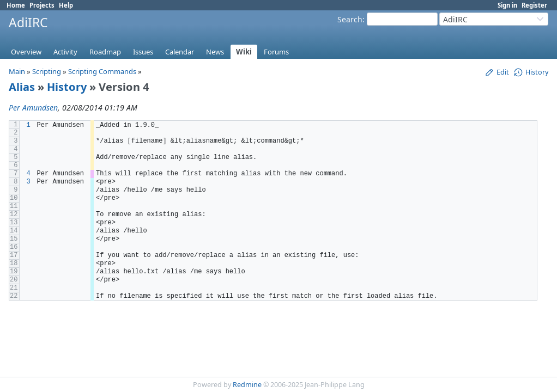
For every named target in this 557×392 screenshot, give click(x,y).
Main (17, 71)
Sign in (507, 5)
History (67, 87)
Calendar (180, 52)
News (215, 52)
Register (534, 5)
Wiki (244, 52)
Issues (143, 52)
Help (66, 5)
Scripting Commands (102, 71)
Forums (276, 52)
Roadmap (105, 52)
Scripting (47, 71)
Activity (65, 52)
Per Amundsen (33, 108)
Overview (26, 52)
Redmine (247, 385)
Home (16, 5)
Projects (42, 5)
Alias (22, 87)
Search (350, 19)
